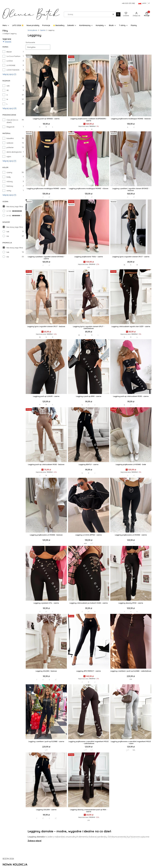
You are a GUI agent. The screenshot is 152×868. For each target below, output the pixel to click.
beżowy (10, 186)
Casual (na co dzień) (12, 121)
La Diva (10, 61)
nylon (9, 156)
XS (8, 90)
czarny (9, 172)
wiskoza (10, 143)
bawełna (10, 138)
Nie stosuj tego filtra (15, 206)
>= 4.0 (14, 216)
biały (9, 177)
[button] (118, 14)
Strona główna (32, 30)
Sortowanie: (30, 42)
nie (8, 236)
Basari (9, 52)
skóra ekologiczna (14, 152)
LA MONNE (11, 65)
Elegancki (10, 127)
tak (8, 232)
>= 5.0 (14, 211)
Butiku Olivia (136, 839)
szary (9, 191)
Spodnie (43, 30)
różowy (10, 181)
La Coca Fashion (13, 56)
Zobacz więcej (35, 841)
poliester (10, 147)
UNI (8, 86)
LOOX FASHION (13, 70)
